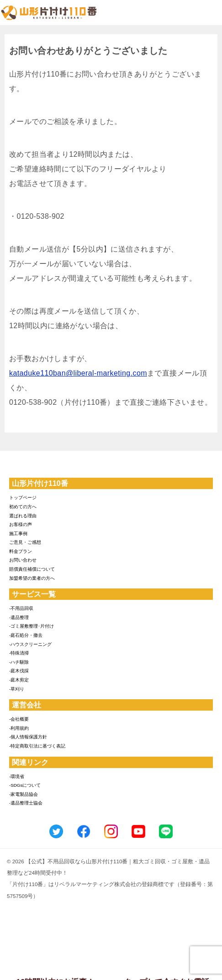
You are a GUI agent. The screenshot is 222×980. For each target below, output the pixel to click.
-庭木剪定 (19, 680)
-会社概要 (19, 719)
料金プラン (21, 551)
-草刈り (17, 689)
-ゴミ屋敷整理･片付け (32, 626)
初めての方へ (23, 507)
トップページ (23, 498)
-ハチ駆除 (19, 662)
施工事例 (18, 534)
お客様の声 (21, 524)
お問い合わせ (23, 560)
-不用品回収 (21, 608)
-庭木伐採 (19, 671)
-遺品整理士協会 (26, 803)
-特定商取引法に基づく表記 (37, 746)
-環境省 (17, 776)
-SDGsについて (25, 785)
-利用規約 (19, 728)
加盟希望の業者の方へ (32, 578)
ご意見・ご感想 (25, 542)
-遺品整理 (19, 617)
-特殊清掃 (19, 653)
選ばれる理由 (23, 516)
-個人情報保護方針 (28, 737)
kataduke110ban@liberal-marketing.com (78, 373)
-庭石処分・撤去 (26, 635)
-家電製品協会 (24, 794)
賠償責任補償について (32, 569)
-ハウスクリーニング (30, 644)
